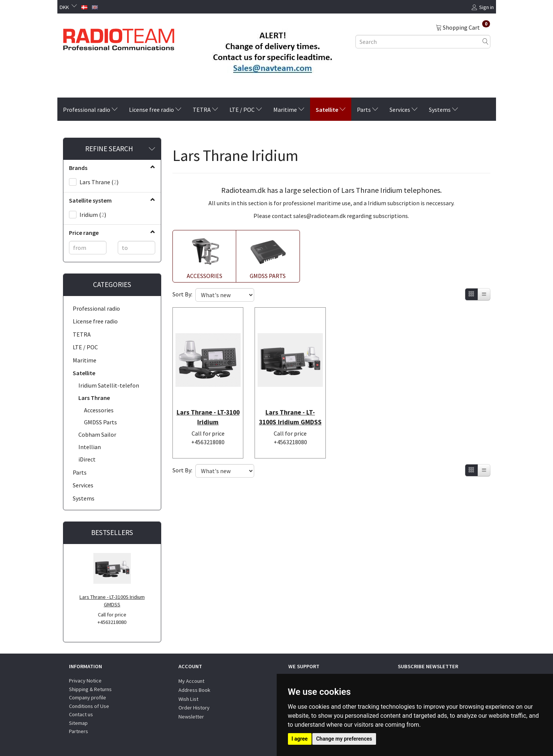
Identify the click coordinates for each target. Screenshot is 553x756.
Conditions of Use (89, 706)
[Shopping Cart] (463, 27)
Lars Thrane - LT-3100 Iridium (208, 407)
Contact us (81, 714)
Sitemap (78, 723)
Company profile (88, 697)
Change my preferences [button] (344, 739)
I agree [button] (300, 739)
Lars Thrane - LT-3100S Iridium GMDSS (112, 601)
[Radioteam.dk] (119, 38)
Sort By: (182, 294)
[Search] (486, 41)
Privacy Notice (85, 681)
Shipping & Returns (90, 689)
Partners (79, 731)
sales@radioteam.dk (319, 216)
